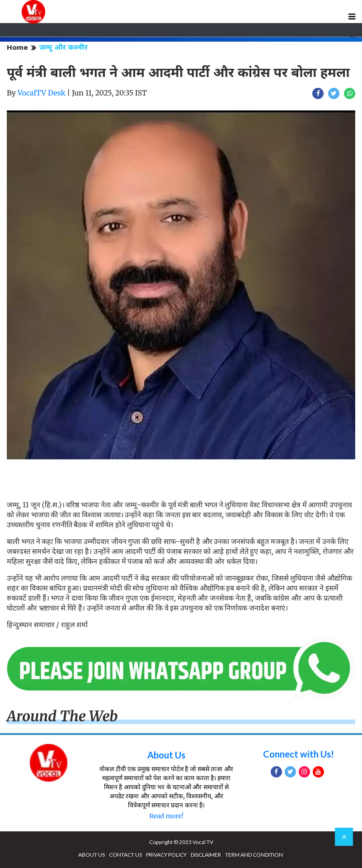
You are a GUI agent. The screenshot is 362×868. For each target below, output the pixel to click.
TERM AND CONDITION (254, 855)
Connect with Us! (299, 754)
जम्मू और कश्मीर (63, 47)
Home (17, 47)
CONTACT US (125, 855)
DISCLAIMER (206, 855)
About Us (166, 755)
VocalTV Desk (42, 93)
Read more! (166, 816)
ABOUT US (92, 855)
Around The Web (62, 716)
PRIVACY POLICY (166, 855)
